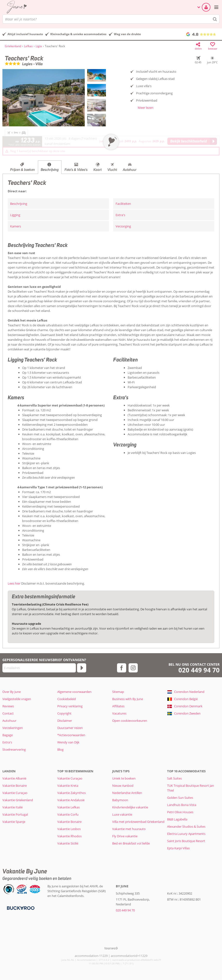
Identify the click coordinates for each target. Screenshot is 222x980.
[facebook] (122, 668)
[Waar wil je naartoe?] (111, 19)
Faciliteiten (123, 204)
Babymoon (120, 800)
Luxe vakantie (122, 814)
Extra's (120, 215)
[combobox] (111, 19)
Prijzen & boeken (23, 170)
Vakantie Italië (13, 807)
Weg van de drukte (127, 34)
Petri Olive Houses (180, 812)
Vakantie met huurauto (129, 829)
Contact (8, 713)
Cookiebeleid (67, 699)
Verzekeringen (13, 728)
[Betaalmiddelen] (20, 908)
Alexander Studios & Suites (186, 826)
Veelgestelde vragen (17, 699)
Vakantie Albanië (14, 778)
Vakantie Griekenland (18, 800)
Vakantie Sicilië (68, 843)
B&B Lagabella (177, 819)
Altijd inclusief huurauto (25, 34)
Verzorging (123, 226)
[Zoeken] (215, 19)
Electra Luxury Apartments (186, 834)
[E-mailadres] (39, 668)
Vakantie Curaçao (15, 793)
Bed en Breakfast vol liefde (131, 843)
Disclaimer (65, 721)
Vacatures (119, 713)
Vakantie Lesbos (69, 829)
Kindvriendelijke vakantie (130, 807)
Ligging (15, 215)
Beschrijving (50, 170)
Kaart (98, 170)
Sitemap (118, 692)
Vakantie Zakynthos (72, 793)
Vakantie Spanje (14, 822)
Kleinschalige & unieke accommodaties (78, 34)
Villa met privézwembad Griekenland (138, 822)
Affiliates (118, 706)
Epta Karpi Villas (178, 848)
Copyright (64, 713)
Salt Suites (174, 778)
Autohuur (130, 170)
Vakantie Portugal (15, 814)
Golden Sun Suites (180, 798)
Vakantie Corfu (68, 814)
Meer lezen (146, 108)
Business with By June (128, 699)
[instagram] (133, 668)
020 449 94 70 (199, 670)
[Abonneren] (82, 668)
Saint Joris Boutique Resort (186, 841)
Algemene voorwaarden (74, 692)
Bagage (8, 735)
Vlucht (112, 170)
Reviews (8, 706)
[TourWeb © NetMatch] (111, 948)
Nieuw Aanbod (123, 786)
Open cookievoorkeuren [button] (130, 721)
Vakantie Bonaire (15, 786)
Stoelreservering (14, 749)
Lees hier (14, 583)
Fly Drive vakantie (125, 836)
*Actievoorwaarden (71, 735)
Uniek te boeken (124, 778)
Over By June (12, 692)
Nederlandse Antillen (127, 793)
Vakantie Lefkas (69, 807)
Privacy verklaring (70, 706)
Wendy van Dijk (68, 742)
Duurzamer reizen (70, 728)
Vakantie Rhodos (69, 836)
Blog (60, 749)
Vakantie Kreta (68, 786)
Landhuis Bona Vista (182, 805)
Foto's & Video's (76, 170)
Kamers (16, 226)
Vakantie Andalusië (71, 800)
